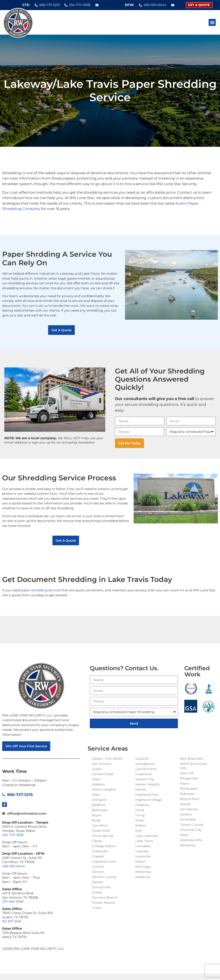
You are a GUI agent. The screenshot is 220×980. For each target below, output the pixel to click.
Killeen (141, 825)
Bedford (98, 805)
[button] (212, 22)
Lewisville (143, 856)
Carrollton (100, 825)
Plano (184, 783)
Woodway (188, 845)
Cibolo (97, 841)
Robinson (187, 794)
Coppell (98, 856)
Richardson (189, 789)
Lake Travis (144, 841)
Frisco (97, 908)
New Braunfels (191, 759)
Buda (96, 820)
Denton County (104, 877)
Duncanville (101, 887)
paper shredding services (41, 590)
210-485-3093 (13, 901)
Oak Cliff (187, 773)
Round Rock (190, 799)
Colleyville (100, 851)
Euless (97, 892)
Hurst (140, 810)
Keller (140, 820)
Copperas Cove (104, 861)
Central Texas (103, 774)
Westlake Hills (191, 840)
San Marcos (189, 809)
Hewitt (141, 789)
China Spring (102, 836)
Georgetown (145, 764)
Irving (140, 815)
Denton (98, 872)
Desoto (98, 882)
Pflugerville (189, 778)
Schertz (186, 814)
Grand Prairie (146, 769)
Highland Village (149, 800)
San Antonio (102, 764)
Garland (142, 759)
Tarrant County (192, 825)
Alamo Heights (104, 789)
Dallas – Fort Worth (107, 759)
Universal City (191, 830)
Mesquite (143, 877)
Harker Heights (147, 784)
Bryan (97, 815)
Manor (141, 861)
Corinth (98, 867)
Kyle (139, 831)
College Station (104, 846)
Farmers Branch (105, 897)
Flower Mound (104, 903)
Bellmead (100, 810)
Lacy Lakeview (147, 836)
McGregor (143, 867)
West (184, 835)
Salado (185, 804)
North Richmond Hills (193, 766)
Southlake (188, 819)
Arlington (99, 800)
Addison (99, 784)
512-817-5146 (12, 921)
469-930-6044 (14, 866)
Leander (142, 851)
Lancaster (143, 846)
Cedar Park (101, 831)
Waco (96, 779)
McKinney (143, 872)
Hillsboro (142, 805)
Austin (97, 769)
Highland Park (147, 795)
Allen (96, 795)
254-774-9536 (13, 835)
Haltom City (145, 779)
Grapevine (144, 774)
